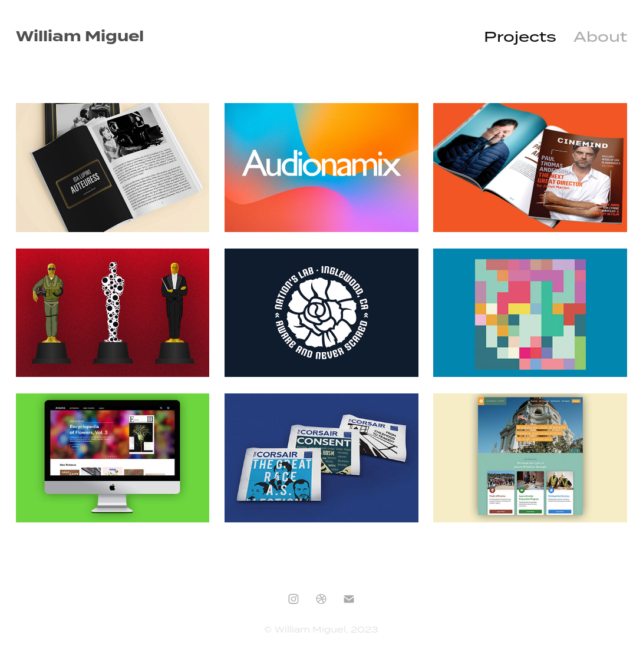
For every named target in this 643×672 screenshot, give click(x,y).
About (600, 37)
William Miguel (80, 37)
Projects (520, 37)
